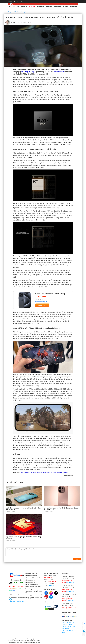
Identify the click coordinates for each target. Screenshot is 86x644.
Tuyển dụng (29, 589)
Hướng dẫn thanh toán (32, 584)
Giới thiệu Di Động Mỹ (32, 574)
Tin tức (17, 12)
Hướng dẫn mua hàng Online (33, 587)
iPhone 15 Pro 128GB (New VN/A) (50, 294)
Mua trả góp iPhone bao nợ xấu (34, 595)
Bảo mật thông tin (30, 580)
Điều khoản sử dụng (31, 582)
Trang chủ (11, 12)
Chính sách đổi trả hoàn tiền (33, 578)
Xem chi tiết (42, 305)
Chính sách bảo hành (31, 576)
